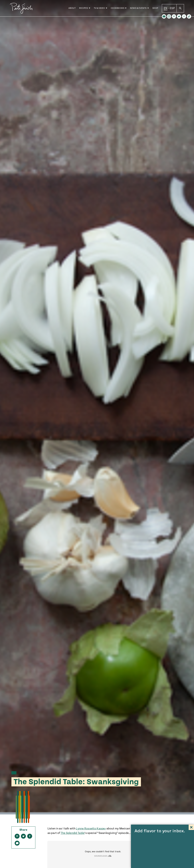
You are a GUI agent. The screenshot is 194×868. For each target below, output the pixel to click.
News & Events (138, 9)
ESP (172, 9)
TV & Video (99, 9)
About (72, 9)
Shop (155, 9)
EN (166, 9)
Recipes (84, 9)
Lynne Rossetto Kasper (91, 829)
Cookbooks (118, 9)
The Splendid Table (73, 833)
